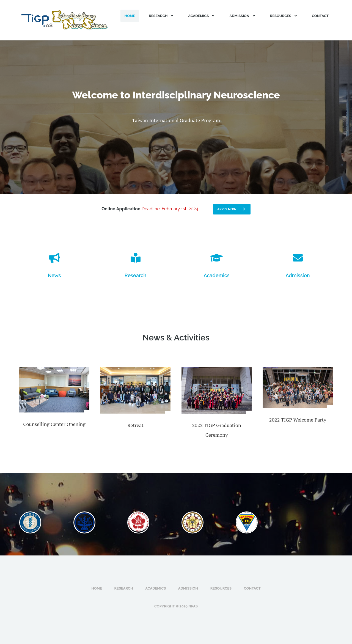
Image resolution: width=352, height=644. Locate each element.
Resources (284, 16)
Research (162, 16)
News (54, 275)
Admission (243, 16)
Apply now (232, 209)
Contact (320, 16)
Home (130, 16)
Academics (202, 16)
